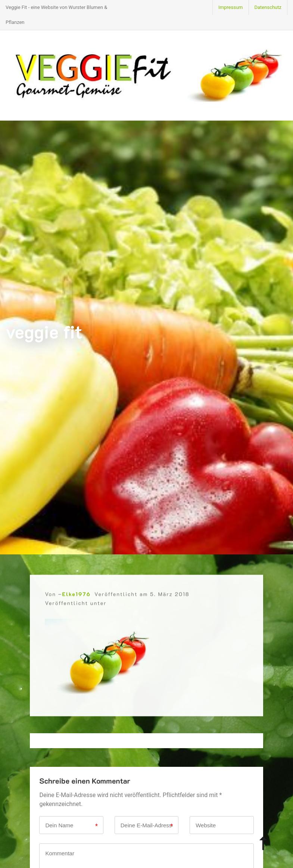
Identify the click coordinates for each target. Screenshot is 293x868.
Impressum (230, 7)
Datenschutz (268, 7)
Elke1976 (76, 601)
